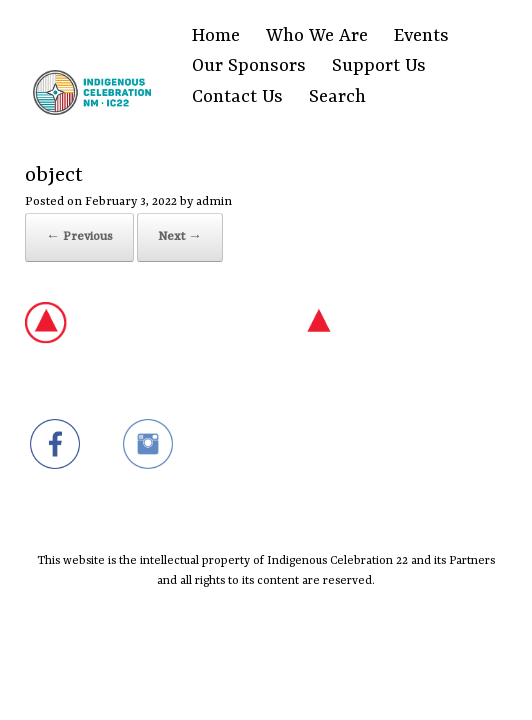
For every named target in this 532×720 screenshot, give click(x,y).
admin (214, 202)
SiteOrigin (253, 675)
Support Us (379, 66)
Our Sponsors (249, 66)
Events (421, 36)
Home (216, 36)
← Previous (79, 237)
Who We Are (317, 36)
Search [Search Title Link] (337, 97)
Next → (180, 237)
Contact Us (237, 97)
